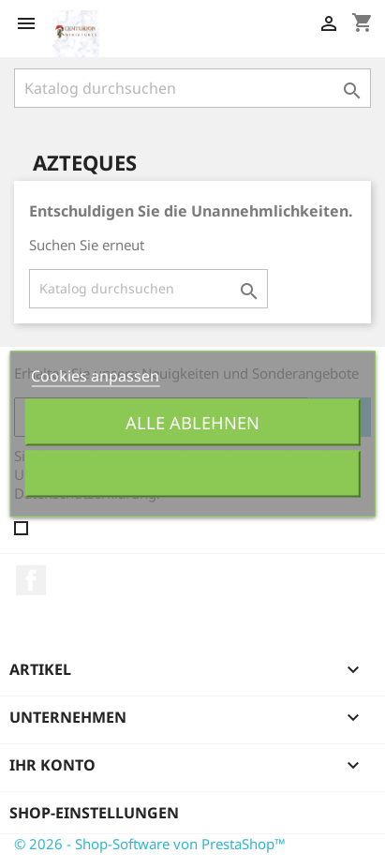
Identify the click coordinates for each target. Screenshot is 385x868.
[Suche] (192, 88)
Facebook (31, 580)
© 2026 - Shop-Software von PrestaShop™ (150, 844)
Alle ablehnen (192, 422)
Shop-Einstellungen (94, 813)
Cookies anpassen (95, 376)
